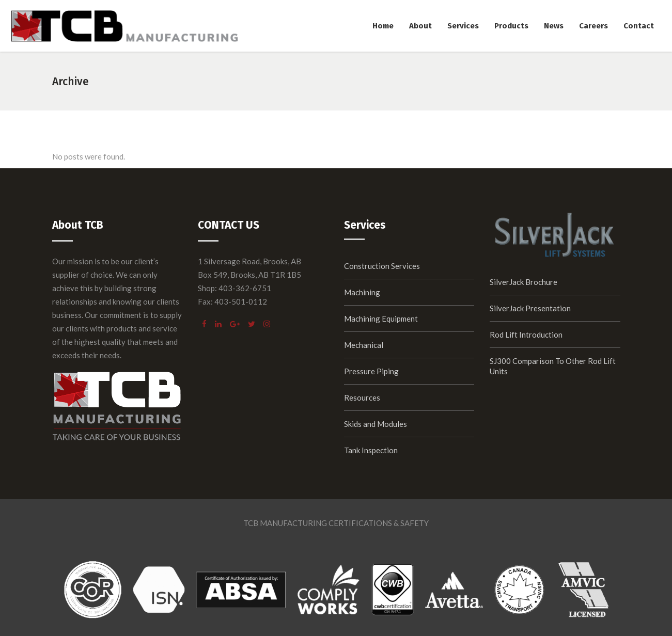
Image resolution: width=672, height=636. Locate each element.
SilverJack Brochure (523, 282)
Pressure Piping (371, 371)
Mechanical (364, 345)
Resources (362, 397)
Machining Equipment (381, 319)
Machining (362, 292)
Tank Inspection (371, 450)
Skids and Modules (376, 424)
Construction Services (382, 266)
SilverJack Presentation (530, 308)
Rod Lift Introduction (526, 335)
